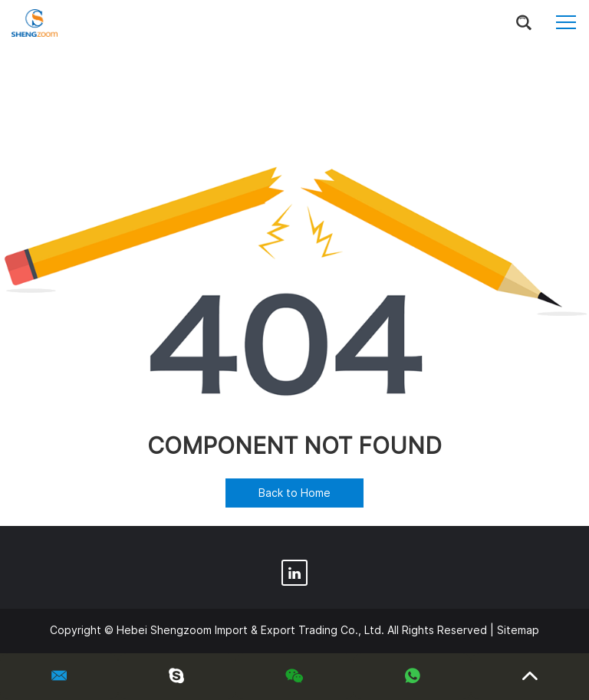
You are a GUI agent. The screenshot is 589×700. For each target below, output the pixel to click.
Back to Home (294, 493)
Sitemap (518, 630)
